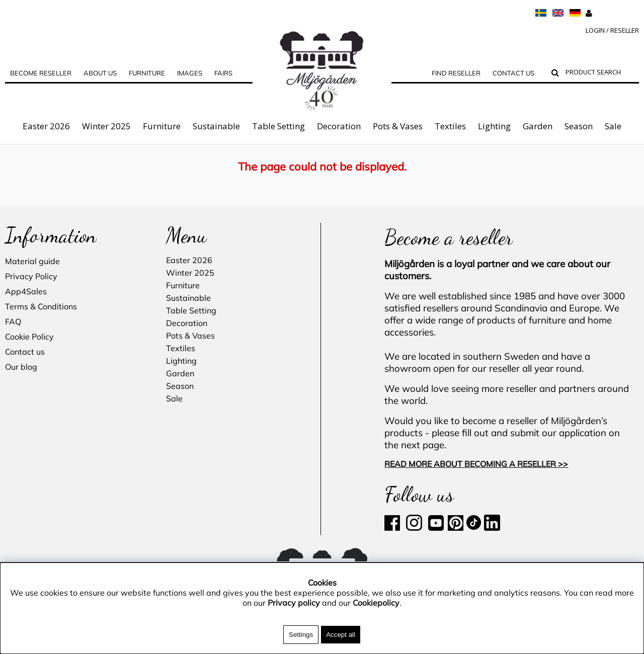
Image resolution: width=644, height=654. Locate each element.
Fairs (223, 73)
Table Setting (278, 126)
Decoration (339, 126)
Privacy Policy (31, 276)
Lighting (494, 126)
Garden (538, 126)
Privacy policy (294, 603)
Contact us (513, 73)
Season (579, 126)
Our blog (21, 367)
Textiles (450, 126)
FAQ (13, 321)
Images (190, 73)
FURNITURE (147, 73)
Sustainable (216, 126)
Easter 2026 (46, 126)
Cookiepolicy (376, 603)
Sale (613, 126)
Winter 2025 (106, 126)
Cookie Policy (29, 337)
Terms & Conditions (41, 306)
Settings (301, 635)
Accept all (341, 635)
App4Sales (26, 291)
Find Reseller (456, 73)
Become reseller (41, 73)
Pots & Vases (398, 126)
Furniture (162, 126)
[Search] (600, 73)
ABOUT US (100, 73)
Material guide (32, 261)
